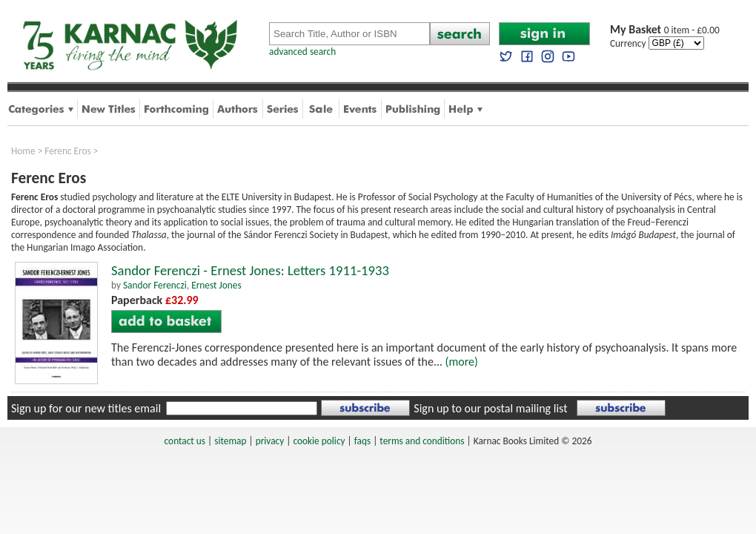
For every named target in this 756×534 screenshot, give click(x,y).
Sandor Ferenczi (155, 285)
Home (23, 151)
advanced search (302, 52)
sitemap (230, 441)
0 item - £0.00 (665, 30)
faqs (362, 441)
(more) (462, 362)
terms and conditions (422, 441)
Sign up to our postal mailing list (490, 408)
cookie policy (319, 441)
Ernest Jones (216, 285)
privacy (270, 441)
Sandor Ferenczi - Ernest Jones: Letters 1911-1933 (250, 270)
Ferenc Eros (68, 151)
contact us (185, 441)
